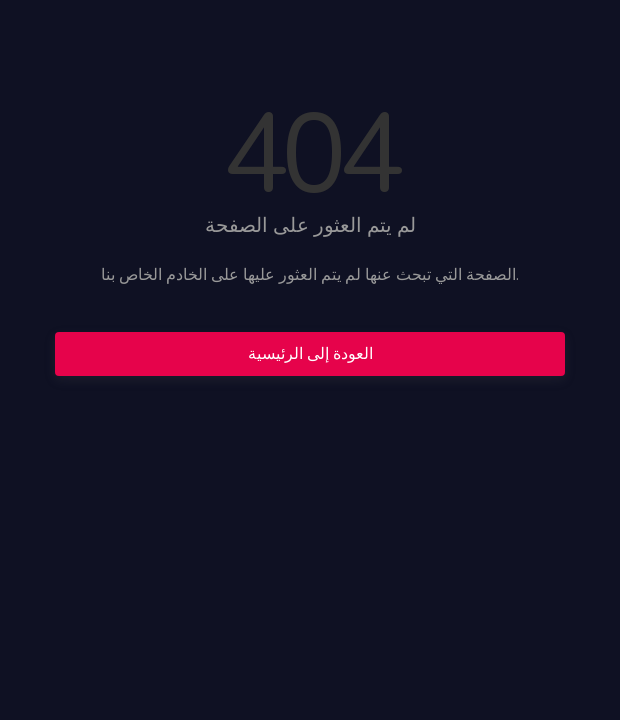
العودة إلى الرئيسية (310, 354)
